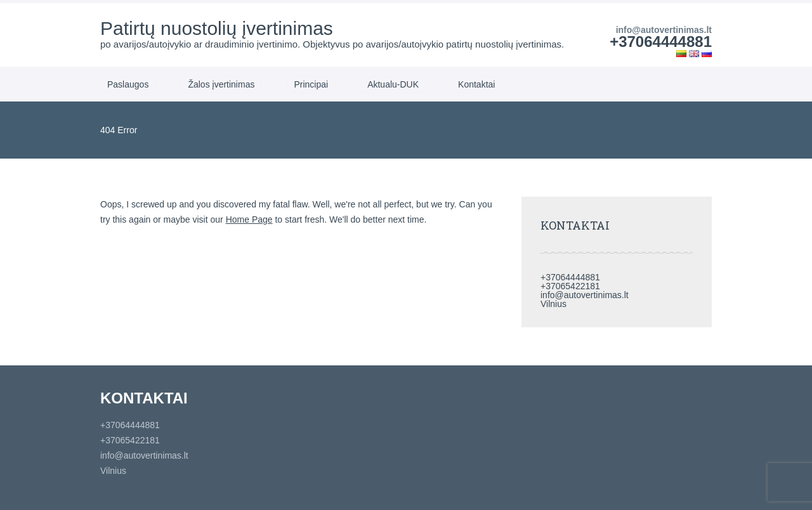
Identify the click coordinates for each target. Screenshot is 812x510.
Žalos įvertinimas (221, 84)
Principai (311, 84)
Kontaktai (476, 84)
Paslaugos (128, 84)
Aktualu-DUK (393, 84)
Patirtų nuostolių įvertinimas (217, 28)
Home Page (249, 219)
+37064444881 (661, 42)
